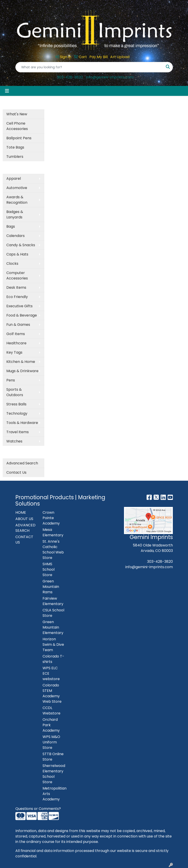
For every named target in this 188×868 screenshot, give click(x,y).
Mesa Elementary (53, 532)
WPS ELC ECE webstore (51, 673)
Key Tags (14, 352)
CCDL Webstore (51, 711)
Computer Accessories (17, 276)
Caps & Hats (17, 254)
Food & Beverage (22, 315)
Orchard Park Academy (51, 725)
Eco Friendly (17, 297)
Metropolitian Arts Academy (53, 794)
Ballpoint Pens (19, 138)
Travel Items (18, 432)
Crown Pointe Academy (51, 518)
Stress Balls (16, 404)
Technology (17, 413)
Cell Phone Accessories (17, 126)
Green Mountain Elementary (53, 627)
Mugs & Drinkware (22, 371)
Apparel (14, 179)
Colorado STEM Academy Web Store (52, 693)
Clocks (12, 264)
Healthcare (16, 343)
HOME (21, 512)
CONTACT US (24, 540)
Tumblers (15, 157)
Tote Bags (15, 147)
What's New (17, 114)
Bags (11, 226)
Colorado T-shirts (53, 659)
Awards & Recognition (17, 200)
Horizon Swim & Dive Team (53, 644)
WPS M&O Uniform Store (51, 742)
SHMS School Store (49, 569)
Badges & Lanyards (15, 214)
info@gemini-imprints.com (110, 77)
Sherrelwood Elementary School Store (53, 774)
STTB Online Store (53, 757)
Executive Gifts (19, 306)
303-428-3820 (70, 77)
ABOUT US (24, 519)
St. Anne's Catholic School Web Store (53, 550)
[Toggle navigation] (7, 91)
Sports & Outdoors (15, 392)
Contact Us (16, 472)
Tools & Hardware (22, 423)
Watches (14, 441)
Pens (11, 380)
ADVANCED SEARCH (25, 528)
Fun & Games (18, 325)
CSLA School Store (53, 613)
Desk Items (16, 287)
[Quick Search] (89, 67)
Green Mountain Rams (51, 587)
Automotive (17, 188)
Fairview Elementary (53, 601)
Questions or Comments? (38, 809)
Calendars (15, 236)
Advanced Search (22, 463)
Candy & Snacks (21, 245)
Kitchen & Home (21, 362)
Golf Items (16, 334)
